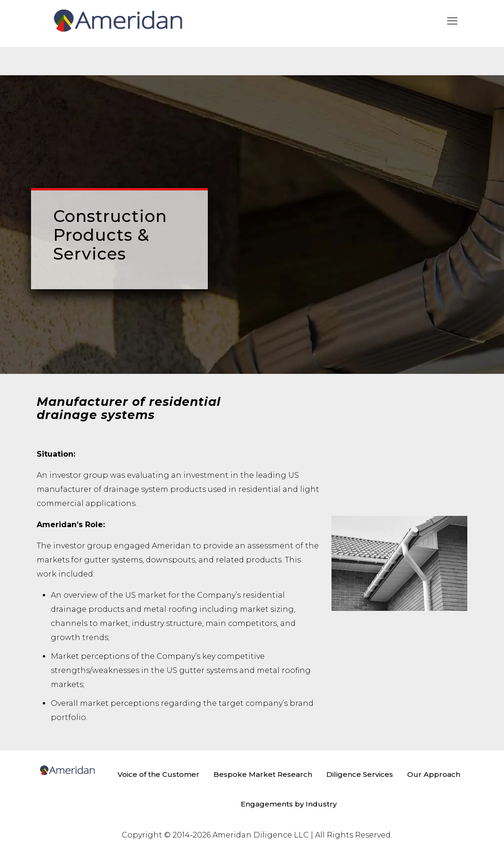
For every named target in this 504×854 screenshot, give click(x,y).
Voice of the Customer (158, 774)
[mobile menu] (452, 21)
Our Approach (434, 774)
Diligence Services (360, 774)
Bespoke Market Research (263, 774)
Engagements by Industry (289, 804)
